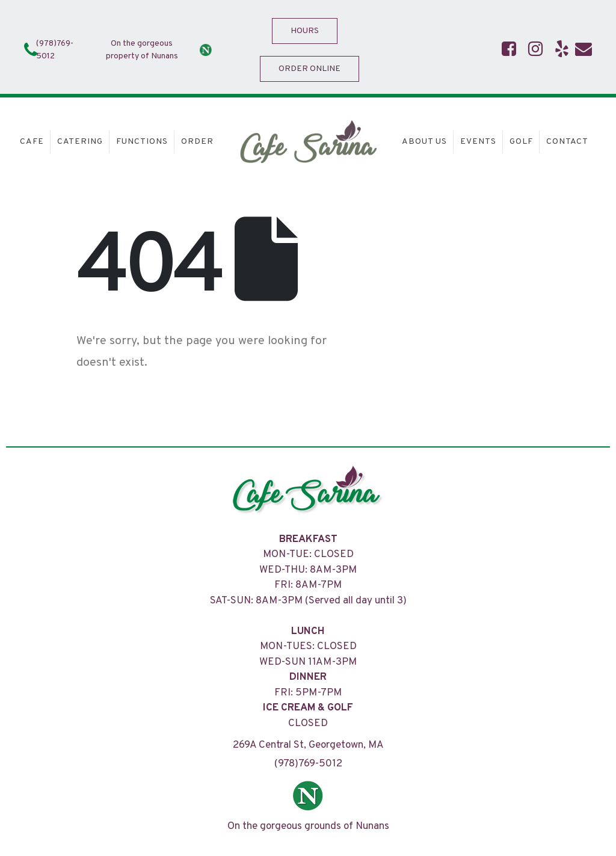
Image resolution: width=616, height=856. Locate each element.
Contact (567, 142)
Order (197, 142)
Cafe (32, 142)
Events (478, 142)
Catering (80, 142)
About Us (424, 142)
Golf (521, 142)
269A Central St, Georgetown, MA (308, 745)
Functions (142, 142)
